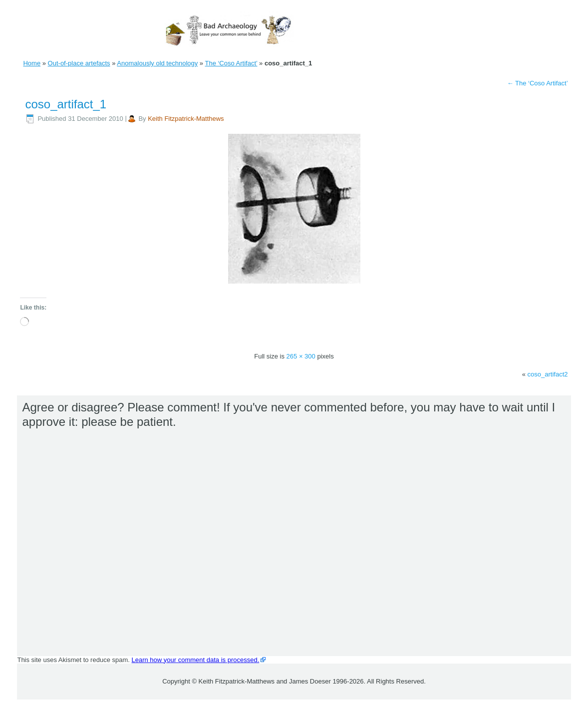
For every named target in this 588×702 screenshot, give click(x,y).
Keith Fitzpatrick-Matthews (186, 119)
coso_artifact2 (548, 374)
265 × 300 (301, 356)
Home (32, 63)
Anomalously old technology (157, 63)
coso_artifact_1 (66, 104)
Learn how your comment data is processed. (196, 660)
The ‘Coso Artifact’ (231, 63)
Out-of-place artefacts (79, 63)
